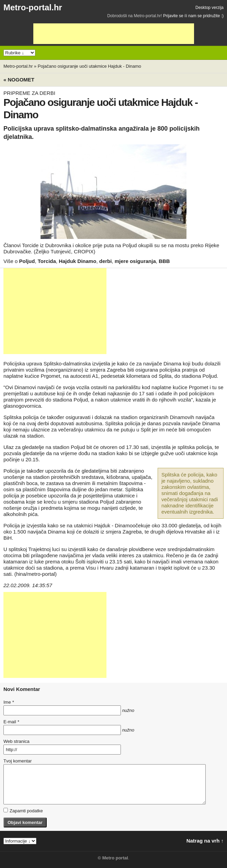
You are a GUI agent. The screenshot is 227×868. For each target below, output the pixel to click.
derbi (106, 261)
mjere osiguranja (135, 261)
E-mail (11, 722)
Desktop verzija (209, 8)
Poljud (27, 261)
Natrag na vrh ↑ (205, 841)
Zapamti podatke (23, 811)
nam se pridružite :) (206, 16)
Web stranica (16, 741)
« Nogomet (19, 80)
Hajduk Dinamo (77, 261)
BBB (164, 261)
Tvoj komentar (18, 761)
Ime (9, 702)
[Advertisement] (114, 34)
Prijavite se (173, 16)
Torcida (47, 261)
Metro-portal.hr (33, 7)
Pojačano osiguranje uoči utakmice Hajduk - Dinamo (89, 66)
